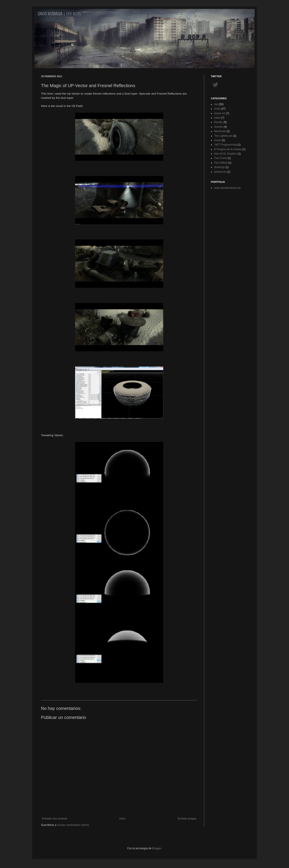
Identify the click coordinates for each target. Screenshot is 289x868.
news (217, 118)
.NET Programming (225, 145)
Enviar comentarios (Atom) (73, 825)
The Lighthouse (223, 136)
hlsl (216, 104)
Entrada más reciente (55, 819)
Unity (217, 109)
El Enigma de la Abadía (228, 149)
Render (218, 122)
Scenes (219, 127)
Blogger (157, 848)
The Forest (220, 158)
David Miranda (50, 14)
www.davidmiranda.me (227, 188)
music (218, 140)
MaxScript (220, 131)
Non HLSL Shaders (225, 154)
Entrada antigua (187, 819)
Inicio (122, 819)
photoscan (220, 172)
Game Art (220, 113)
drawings (219, 167)
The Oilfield (221, 163)
